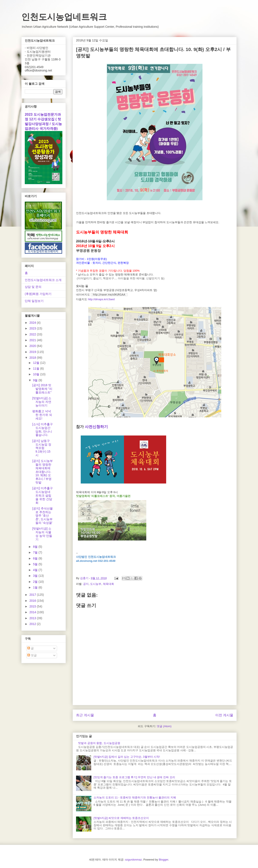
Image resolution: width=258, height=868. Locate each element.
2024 (33, 323)
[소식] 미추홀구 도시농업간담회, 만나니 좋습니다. (43, 430)
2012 (33, 624)
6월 (36, 558)
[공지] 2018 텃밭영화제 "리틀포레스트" (42, 389)
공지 (86, 584)
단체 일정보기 (34, 301)
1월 (36, 587)
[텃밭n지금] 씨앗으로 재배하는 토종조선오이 (121, 818)
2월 (36, 582)
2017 (33, 595)
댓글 (32, 655)
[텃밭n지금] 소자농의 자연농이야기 (42, 402)
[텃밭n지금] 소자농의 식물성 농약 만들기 (42, 534)
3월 (36, 576)
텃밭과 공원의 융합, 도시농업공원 (99, 743)
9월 (36, 380)
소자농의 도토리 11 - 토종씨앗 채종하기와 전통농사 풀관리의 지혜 (135, 797)
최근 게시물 (85, 715)
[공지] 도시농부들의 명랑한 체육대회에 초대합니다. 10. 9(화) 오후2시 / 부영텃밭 (43, 472)
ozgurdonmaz (133, 860)
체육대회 (108, 584)
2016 (33, 601)
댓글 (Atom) (164, 726)
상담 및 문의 (33, 287)
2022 (33, 334)
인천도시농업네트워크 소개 (43, 280)
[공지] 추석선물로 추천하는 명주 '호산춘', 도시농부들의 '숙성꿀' (43, 516)
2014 (33, 612)
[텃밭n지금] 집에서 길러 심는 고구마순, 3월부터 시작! (127, 757)
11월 (36, 368)
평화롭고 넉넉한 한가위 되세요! (42, 415)
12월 (36, 363)
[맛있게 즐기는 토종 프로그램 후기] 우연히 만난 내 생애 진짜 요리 (134, 777)
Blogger (163, 860)
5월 (36, 564)
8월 (36, 547)
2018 (33, 358)
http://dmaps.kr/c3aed (101, 299)
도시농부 (96, 584)
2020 (33, 346)
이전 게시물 (224, 715)
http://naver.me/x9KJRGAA (109, 295)
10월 (36, 374)
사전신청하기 (96, 427)
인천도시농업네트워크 (64, 17)
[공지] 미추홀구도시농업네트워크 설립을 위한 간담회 (43, 495)
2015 (33, 606)
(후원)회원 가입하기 (38, 294)
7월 (36, 552)
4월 (36, 570)
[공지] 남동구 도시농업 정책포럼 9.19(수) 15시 (42, 448)
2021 (33, 340)
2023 (33, 328)
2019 (33, 352)
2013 (33, 618)
